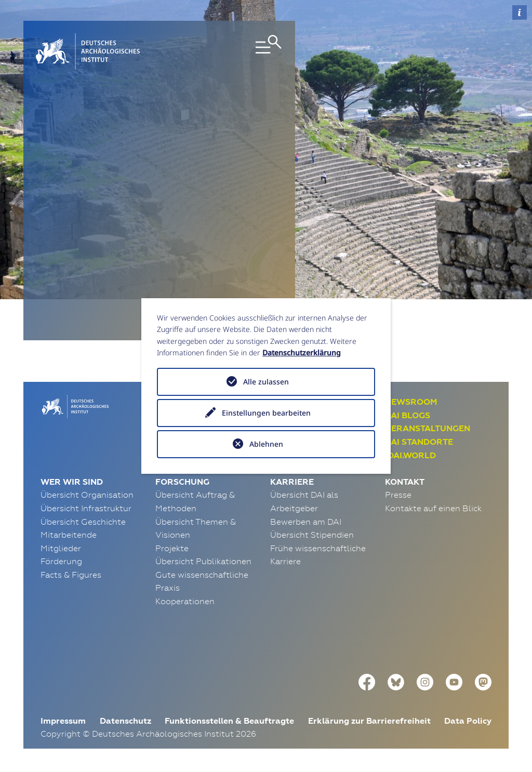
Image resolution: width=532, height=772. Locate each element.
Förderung (61, 561)
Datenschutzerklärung (302, 352)
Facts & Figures (71, 575)
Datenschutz (125, 721)
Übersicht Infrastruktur (86, 508)
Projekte (172, 548)
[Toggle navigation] (244, 51)
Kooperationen (185, 601)
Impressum (63, 721)
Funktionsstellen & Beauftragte (229, 721)
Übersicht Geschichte (83, 522)
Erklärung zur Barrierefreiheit (369, 721)
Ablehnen (266, 444)
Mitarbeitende (69, 535)
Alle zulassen (266, 382)
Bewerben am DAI (306, 522)
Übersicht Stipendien (312, 535)
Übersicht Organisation (87, 495)
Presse (398, 495)
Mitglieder (61, 548)
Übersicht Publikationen (203, 561)
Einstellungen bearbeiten (266, 413)
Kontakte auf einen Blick (433, 508)
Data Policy (468, 721)
